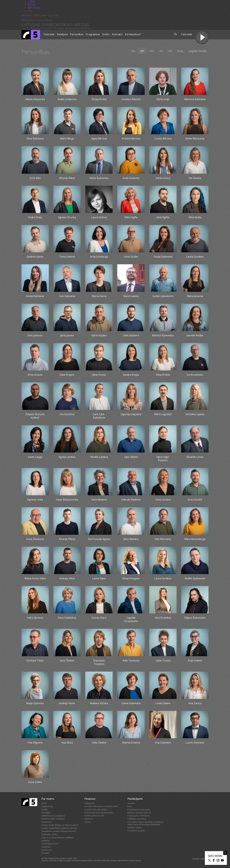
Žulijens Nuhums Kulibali (35, 416)
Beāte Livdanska (67, 99)
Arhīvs (106, 34)
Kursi (130, 806)
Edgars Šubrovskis (195, 618)
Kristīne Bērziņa (131, 139)
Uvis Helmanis (67, 296)
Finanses (90, 799)
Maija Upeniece (35, 703)
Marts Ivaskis (131, 296)
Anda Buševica (131, 178)
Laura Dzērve (99, 217)
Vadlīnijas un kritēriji (137, 819)
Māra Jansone (195, 296)
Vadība (45, 809)
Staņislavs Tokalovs (99, 662)
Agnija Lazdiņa (67, 457)
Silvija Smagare (131, 578)
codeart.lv (204, 859)
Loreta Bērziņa (163, 139)
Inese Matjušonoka (67, 500)
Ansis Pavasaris (35, 539)
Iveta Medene (99, 500)
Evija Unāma (195, 661)
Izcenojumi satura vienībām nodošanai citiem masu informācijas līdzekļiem (145, 823)
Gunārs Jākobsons (163, 296)
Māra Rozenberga (195, 539)
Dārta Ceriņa (163, 178)
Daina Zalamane (131, 703)
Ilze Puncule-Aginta (99, 539)
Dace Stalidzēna (67, 618)
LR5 (55, 28)
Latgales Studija (197, 51)
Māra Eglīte (131, 217)
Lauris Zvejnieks (195, 743)
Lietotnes (46, 841)
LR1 (40, 28)
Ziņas (180, 51)
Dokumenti (46, 822)
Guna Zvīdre (35, 782)
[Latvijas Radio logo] (31, 35)
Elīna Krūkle (163, 375)
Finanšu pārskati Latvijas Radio (99, 813)
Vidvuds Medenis (131, 500)
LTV (30, 11)
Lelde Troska (163, 661)
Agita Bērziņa (99, 139)
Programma (93, 34)
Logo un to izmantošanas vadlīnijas (58, 837)
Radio (44, 803)
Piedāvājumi (135, 799)
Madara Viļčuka (99, 703)
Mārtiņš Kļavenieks (163, 335)
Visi (133, 51)
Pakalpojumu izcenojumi (139, 809)
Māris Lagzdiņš (163, 414)
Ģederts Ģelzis (35, 257)
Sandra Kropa (131, 375)
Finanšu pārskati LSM (94, 816)
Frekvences (47, 850)
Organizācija (47, 806)
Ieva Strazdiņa (163, 618)
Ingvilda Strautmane (131, 619)
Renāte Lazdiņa (99, 457)
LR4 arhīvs (85, 28)
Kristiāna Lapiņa (195, 414)
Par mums (48, 799)
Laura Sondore (163, 578)
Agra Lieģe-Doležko (163, 459)
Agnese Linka (35, 500)
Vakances (46, 847)
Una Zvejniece (163, 743)
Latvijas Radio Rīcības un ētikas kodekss (60, 825)
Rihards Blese (67, 178)
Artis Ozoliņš (195, 500)
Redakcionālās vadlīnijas (53, 819)
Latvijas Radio (29, 28)
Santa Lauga (35, 457)
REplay (31, 5)
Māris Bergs (67, 139)
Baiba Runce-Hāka (35, 578)
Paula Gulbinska (163, 257)
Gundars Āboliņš (131, 99)
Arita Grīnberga (99, 257)
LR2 (45, 28)
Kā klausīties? (133, 34)
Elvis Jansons (35, 335)
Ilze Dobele (195, 178)
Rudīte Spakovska (195, 578)
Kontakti (117, 34)
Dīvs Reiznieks (163, 539)
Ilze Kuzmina (67, 414)
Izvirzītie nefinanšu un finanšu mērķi (101, 806)
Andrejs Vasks (67, 703)
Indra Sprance (35, 618)
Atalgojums (90, 803)
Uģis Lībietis (131, 457)
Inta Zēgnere (35, 743)
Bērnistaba (34, 8)
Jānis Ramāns (131, 539)
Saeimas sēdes (135, 827)
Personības (77, 34)
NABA (61, 28)
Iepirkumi (89, 819)
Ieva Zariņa (195, 703)
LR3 (50, 28)
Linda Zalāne (163, 703)
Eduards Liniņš (195, 457)
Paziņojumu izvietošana (138, 816)
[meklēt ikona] (176, 35)
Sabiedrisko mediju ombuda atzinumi (59, 831)
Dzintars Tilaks (35, 661)
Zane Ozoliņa (163, 500)
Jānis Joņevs (67, 335)
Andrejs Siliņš (67, 578)
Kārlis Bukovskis (99, 178)
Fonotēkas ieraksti (136, 831)
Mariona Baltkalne (195, 99)
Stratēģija (46, 813)
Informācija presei (50, 844)
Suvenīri (131, 803)
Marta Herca (99, 296)
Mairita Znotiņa (131, 743)
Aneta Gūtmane (35, 296)
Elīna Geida (195, 217)
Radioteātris (72, 28)
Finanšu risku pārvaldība (96, 809)
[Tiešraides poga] (202, 38)
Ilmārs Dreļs (35, 217)
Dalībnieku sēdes (50, 834)
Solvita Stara (99, 618)
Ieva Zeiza (67, 743)
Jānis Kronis (99, 375)
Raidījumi (62, 34)
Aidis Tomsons (131, 661)
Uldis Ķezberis (131, 335)
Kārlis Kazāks (99, 335)
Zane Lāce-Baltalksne (99, 416)
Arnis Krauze (35, 375)
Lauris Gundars (195, 257)
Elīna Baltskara (35, 139)
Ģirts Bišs (35, 178)
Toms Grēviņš (67, 257)
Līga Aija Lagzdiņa (131, 414)
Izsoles (88, 822)
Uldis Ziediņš (99, 743)
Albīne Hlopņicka (35, 99)
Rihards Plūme (67, 539)
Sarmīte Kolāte (195, 335)
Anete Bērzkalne (195, 139)
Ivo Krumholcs (195, 375)
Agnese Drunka (67, 217)
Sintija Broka (99, 99)
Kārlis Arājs (163, 99)
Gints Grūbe (131, 257)
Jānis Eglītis (163, 217)
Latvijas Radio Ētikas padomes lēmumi (59, 828)
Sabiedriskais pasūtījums (53, 816)
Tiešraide (49, 34)
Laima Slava (99, 578)
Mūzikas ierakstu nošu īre (139, 813)
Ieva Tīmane (67, 661)
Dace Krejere (67, 375)
